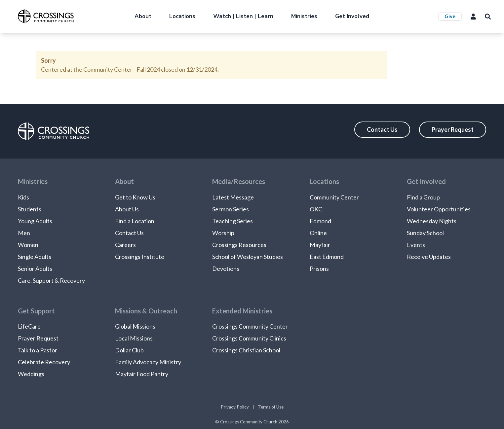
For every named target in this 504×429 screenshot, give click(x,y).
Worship (223, 233)
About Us (127, 209)
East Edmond (327, 257)
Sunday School (425, 233)
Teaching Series (233, 221)
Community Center (334, 197)
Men (24, 233)
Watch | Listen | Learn (243, 16)
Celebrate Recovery (44, 362)
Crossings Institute (140, 257)
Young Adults (35, 221)
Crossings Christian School (246, 350)
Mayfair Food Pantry (142, 374)
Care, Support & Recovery (51, 280)
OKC (316, 209)
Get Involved (352, 16)
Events (416, 245)
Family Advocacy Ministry (148, 362)
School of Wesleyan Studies (248, 257)
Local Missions (134, 338)
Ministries (304, 16)
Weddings (31, 374)
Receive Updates (429, 257)
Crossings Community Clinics (249, 338)
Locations (182, 16)
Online (318, 233)
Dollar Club (129, 350)
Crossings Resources (239, 245)
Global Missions (135, 326)
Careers (125, 245)
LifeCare (29, 326)
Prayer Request (453, 129)
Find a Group (423, 197)
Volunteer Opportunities (439, 209)
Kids (23, 197)
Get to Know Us (135, 197)
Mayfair (320, 245)
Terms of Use (271, 407)
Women (28, 245)
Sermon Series (231, 209)
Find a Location (135, 221)
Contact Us (382, 129)
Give (450, 16)
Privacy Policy (235, 407)
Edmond (320, 221)
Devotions (226, 268)
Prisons (319, 268)
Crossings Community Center (250, 326)
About (143, 16)
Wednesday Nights (432, 221)
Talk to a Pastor (38, 350)
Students (30, 209)
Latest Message (233, 197)
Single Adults (35, 257)
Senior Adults (35, 268)
